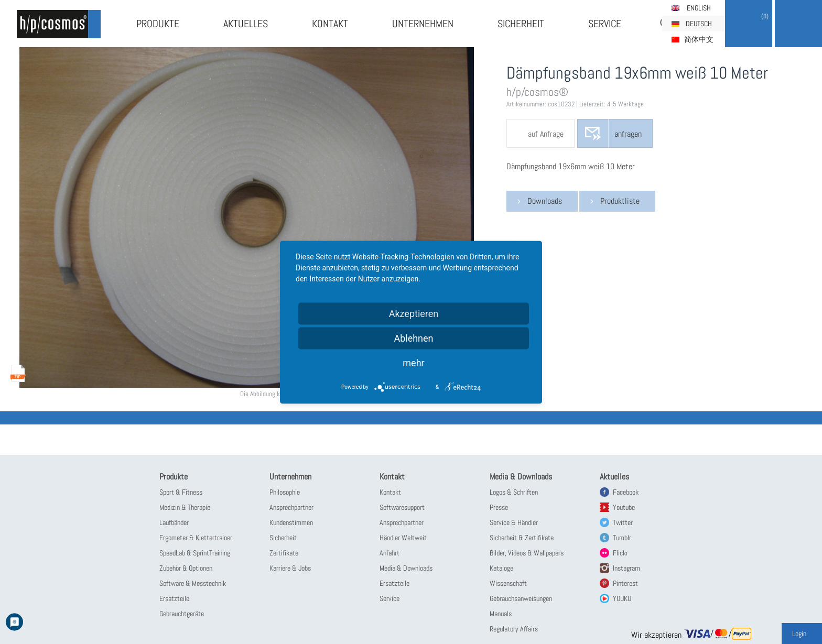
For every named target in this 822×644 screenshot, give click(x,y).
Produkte (158, 24)
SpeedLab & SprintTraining (195, 553)
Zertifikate (284, 553)
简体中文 (699, 39)
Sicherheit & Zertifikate (522, 538)
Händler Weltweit (403, 538)
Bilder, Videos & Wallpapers (527, 553)
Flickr (620, 553)
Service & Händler (514, 522)
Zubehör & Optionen (186, 568)
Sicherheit (521, 24)
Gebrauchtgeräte (182, 614)
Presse (499, 507)
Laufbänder (174, 522)
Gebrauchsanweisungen (521, 598)
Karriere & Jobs (290, 568)
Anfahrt (390, 553)
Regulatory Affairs (514, 629)
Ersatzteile (174, 598)
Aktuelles (246, 24)
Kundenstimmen (291, 522)
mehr (413, 362)
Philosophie (285, 492)
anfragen (628, 134)
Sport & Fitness (181, 492)
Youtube (624, 507)
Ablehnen (413, 338)
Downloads (545, 201)
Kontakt (330, 24)
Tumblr (622, 538)
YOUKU (622, 598)
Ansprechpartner (291, 507)
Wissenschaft (508, 583)
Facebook (626, 492)
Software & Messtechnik (193, 583)
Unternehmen (423, 24)
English (699, 8)
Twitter (623, 522)
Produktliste (620, 201)
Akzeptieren (414, 313)
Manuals (501, 614)
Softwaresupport (402, 507)
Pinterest (625, 583)
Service (605, 24)
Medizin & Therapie (185, 507)
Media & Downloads (406, 568)
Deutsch (699, 24)
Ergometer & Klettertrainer (196, 538)
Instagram (626, 568)
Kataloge (501, 568)
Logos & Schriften (514, 492)
